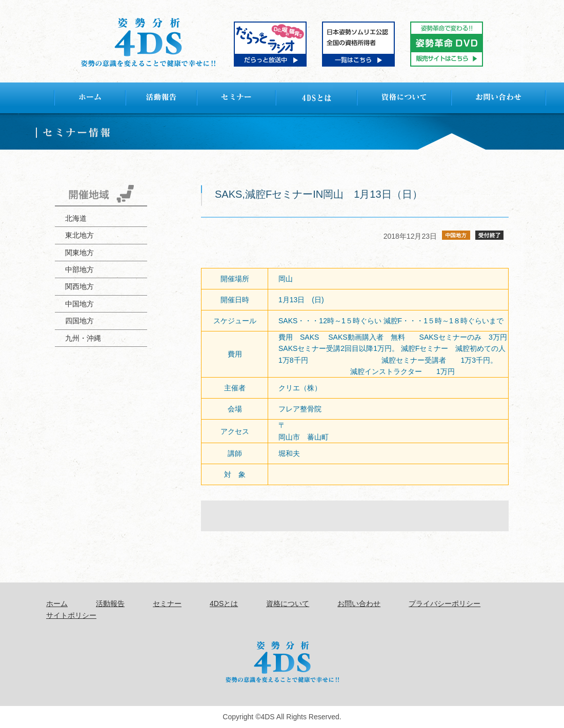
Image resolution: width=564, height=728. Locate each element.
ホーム (57, 604)
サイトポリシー (71, 615)
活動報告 (110, 604)
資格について (288, 604)
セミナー (167, 604)
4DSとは (224, 604)
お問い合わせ (359, 604)
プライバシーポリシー (445, 604)
